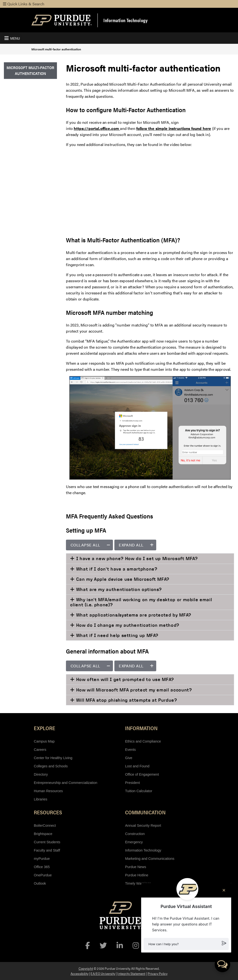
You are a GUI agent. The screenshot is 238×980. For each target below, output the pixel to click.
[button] (186, 944)
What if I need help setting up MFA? (117, 635)
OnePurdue (43, 875)
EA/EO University (103, 973)
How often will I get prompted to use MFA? (124, 679)
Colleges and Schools (51, 766)
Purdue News (136, 867)
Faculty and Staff (47, 850)
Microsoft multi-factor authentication (56, 49)
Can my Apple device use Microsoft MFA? (122, 579)
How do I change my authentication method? (127, 625)
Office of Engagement (142, 774)
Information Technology (125, 20)
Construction (135, 834)
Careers (40, 750)
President (133, 783)
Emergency (134, 842)
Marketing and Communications (150, 859)
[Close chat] (224, 890)
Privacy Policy (158, 973)
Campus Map (44, 741)
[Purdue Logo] (62, 20)
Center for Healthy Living (53, 758)
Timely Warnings (138, 883)
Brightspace (43, 834)
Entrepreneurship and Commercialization (66, 783)
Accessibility (79, 973)
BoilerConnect (45, 826)
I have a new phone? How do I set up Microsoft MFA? (136, 558)
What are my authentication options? (118, 589)
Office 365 (42, 867)
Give (129, 758)
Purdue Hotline (137, 875)
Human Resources (48, 791)
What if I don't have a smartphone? (116, 569)
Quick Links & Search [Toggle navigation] (24, 4)
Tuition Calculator (139, 791)
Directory (41, 774)
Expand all (137, 545)
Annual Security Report (143, 826)
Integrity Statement (131, 973)
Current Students (47, 842)
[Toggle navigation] (11, 38)
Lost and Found (137, 766)
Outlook (40, 883)
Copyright (86, 968)
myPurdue (42, 859)
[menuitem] (30, 71)
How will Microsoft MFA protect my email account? (133, 690)
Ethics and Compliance (143, 741)
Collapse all (92, 545)
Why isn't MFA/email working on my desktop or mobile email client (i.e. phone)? (141, 602)
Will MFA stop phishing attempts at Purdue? (126, 700)
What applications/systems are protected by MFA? (133, 615)
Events (130, 750)
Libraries (41, 799)
